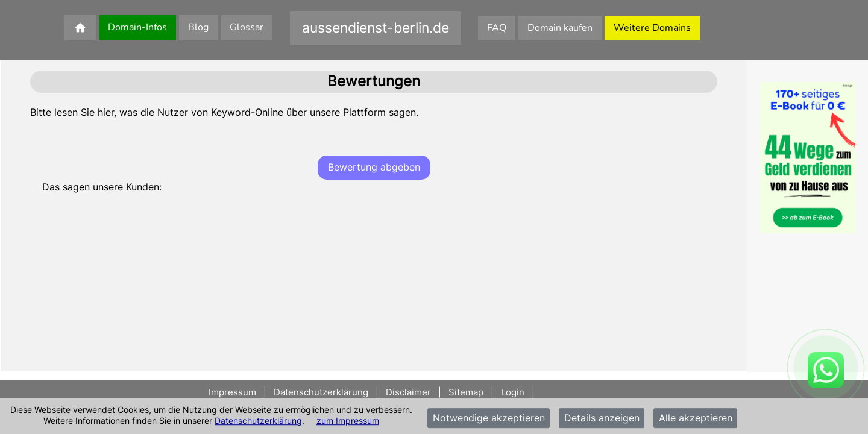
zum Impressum (348, 420)
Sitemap (466, 392)
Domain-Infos (137, 27)
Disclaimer (408, 392)
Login (513, 392)
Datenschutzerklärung (258, 420)
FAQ (497, 28)
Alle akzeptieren (696, 418)
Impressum (234, 392)
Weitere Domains (652, 28)
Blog (198, 27)
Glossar (247, 27)
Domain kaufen (560, 28)
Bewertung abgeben (374, 167)
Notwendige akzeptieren (489, 418)
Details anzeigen (602, 418)
